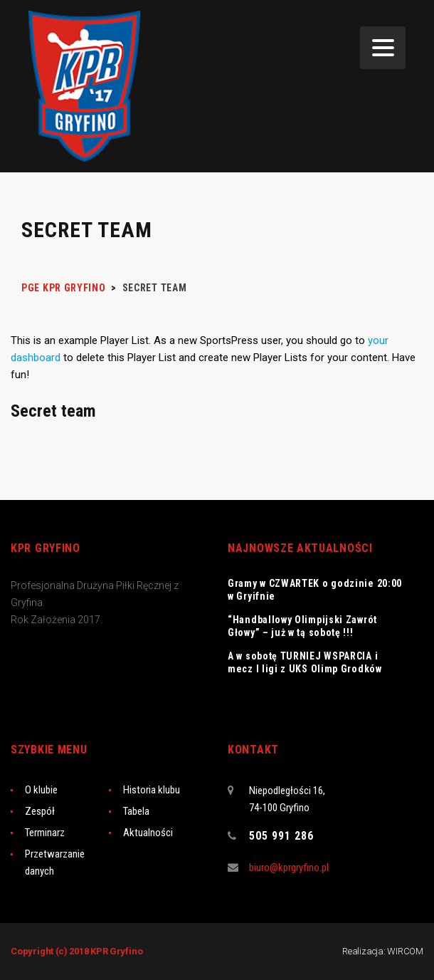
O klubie (41, 790)
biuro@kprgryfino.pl (289, 867)
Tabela (136, 811)
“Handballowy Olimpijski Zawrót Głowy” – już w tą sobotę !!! (302, 626)
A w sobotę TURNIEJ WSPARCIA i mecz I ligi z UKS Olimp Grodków (305, 662)
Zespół (40, 811)
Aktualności (148, 833)
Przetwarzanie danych (55, 862)
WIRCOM (405, 951)
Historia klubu (152, 790)
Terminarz (45, 833)
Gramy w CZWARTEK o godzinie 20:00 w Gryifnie (315, 590)
